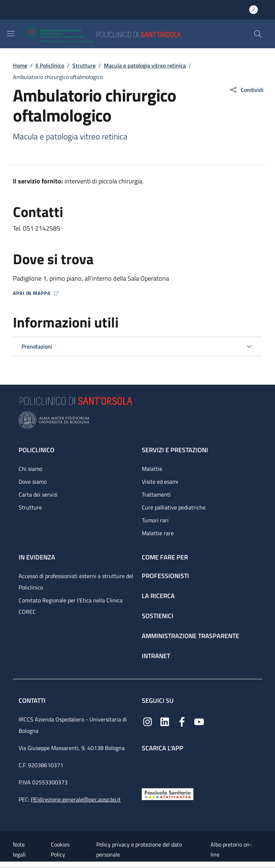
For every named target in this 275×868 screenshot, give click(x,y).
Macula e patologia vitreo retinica (145, 65)
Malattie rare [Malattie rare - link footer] (158, 533)
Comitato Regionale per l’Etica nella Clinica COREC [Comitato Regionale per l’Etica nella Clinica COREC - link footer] (71, 606)
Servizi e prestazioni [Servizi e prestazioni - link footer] (175, 450)
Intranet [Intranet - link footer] (156, 656)
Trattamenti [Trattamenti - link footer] (156, 494)
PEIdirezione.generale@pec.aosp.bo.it (76, 799)
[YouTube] (199, 721)
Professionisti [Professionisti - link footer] (165, 576)
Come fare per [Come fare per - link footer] (165, 557)
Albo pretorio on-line (231, 849)
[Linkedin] (165, 721)
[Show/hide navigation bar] (11, 34)
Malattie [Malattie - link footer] (152, 469)
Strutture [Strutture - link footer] (30, 507)
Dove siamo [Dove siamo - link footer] (33, 482)
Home (20, 65)
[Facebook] (182, 721)
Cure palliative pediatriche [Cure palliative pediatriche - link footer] (174, 507)
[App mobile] (148, 768)
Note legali (19, 849)
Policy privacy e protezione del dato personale (139, 849)
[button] (258, 34)
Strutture (84, 65)
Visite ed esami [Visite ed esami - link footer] (160, 482)
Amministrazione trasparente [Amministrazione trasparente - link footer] (190, 636)
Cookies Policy (60, 849)
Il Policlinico (50, 65)
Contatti (33, 701)
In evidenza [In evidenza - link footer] (37, 557)
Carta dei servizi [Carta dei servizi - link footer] (38, 494)
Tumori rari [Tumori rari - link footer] (155, 520)
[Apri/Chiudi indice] (4, 865)
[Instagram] (148, 721)
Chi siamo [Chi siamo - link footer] (30, 469)
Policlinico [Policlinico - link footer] (37, 450)
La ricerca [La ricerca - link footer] (158, 596)
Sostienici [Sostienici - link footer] (158, 616)
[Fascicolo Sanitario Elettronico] (168, 793)
